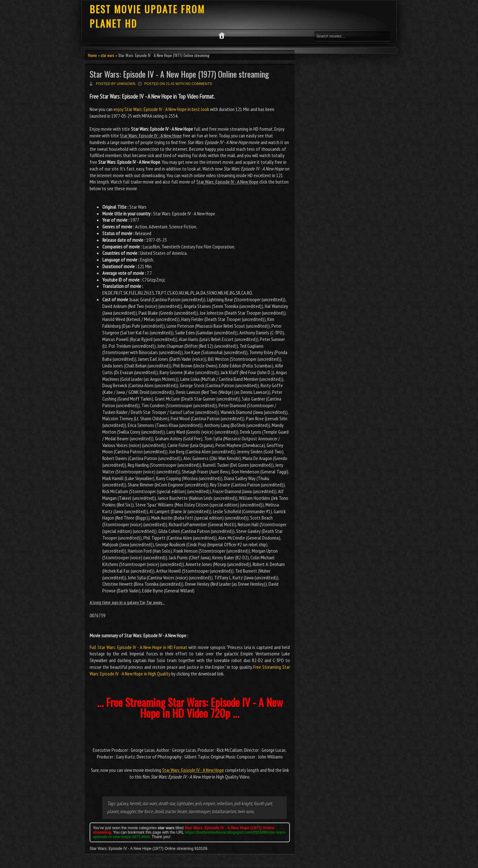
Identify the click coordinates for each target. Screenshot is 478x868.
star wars (108, 55)
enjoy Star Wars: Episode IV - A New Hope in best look (161, 109)
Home (92, 55)
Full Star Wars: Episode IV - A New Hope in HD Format (138, 647)
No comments (199, 84)
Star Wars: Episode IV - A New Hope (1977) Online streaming (179, 74)
